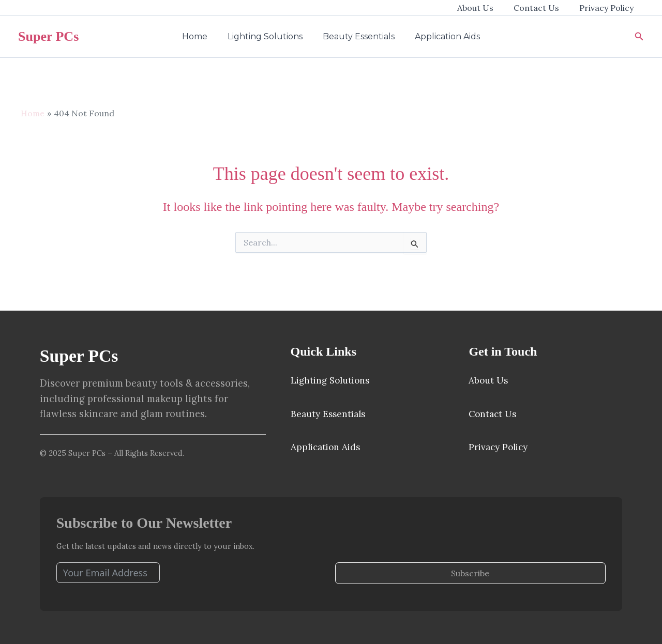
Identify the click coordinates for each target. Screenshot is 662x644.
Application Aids (442, 36)
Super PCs (48, 36)
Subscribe (470, 573)
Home (200, 36)
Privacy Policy (608, 8)
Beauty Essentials (357, 36)
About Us (485, 8)
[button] (639, 37)
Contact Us (542, 8)
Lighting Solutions (267, 36)
